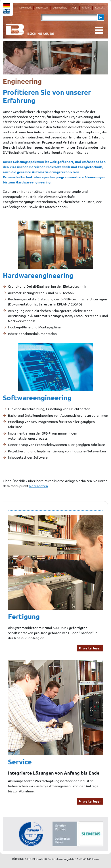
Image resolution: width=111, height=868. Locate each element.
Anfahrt (86, 8)
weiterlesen (92, 648)
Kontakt (100, 8)
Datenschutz (60, 8)
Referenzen (39, 486)
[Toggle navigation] (99, 30)
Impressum (42, 8)
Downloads (26, 8)
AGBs (75, 8)
